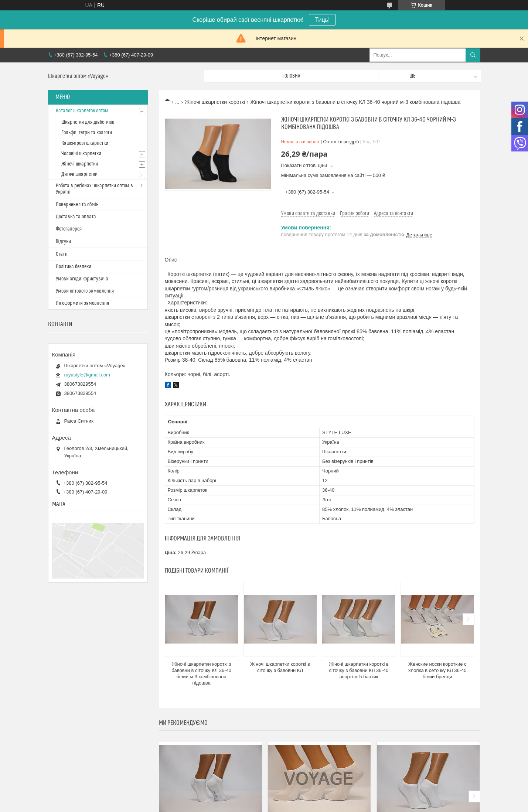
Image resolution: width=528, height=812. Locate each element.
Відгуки (63, 242)
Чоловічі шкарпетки (81, 154)
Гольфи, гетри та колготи (87, 133)
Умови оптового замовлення (85, 291)
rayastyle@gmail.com (87, 375)
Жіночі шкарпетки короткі (215, 102)
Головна (291, 76)
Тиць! (322, 20)
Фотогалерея (69, 229)
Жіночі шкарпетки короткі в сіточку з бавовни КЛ (280, 667)
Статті (62, 254)
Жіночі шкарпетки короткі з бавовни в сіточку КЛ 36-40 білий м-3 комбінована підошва (201, 673)
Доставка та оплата (76, 217)
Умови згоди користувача (82, 279)
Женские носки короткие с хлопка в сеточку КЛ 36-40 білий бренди (437, 670)
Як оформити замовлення (82, 303)
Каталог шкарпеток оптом (82, 111)
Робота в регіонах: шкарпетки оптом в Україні (94, 189)
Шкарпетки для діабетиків (88, 122)
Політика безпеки (74, 267)
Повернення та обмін (77, 205)
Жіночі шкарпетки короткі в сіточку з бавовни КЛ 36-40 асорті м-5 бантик (359, 670)
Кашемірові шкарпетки (85, 143)
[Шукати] (473, 55)
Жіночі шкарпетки (80, 164)
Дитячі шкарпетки (79, 174)
